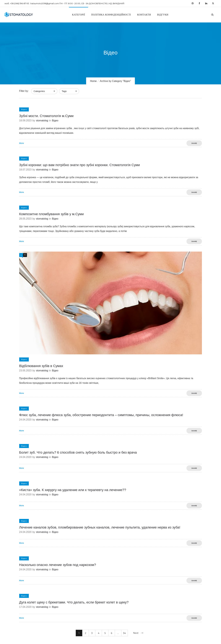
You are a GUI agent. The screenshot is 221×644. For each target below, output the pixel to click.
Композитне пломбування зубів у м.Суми (51, 214)
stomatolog (42, 121)
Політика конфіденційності (111, 15)
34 (124, 633)
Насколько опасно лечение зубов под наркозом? (58, 565)
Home (93, 81)
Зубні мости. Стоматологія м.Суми (46, 116)
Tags (64, 91)
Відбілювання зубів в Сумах (41, 366)
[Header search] (212, 14)
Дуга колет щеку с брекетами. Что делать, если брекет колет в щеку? (74, 602)
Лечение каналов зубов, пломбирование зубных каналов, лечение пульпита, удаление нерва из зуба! (100, 527)
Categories (39, 91)
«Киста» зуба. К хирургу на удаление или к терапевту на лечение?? (73, 490)
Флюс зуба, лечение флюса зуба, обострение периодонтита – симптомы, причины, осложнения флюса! (101, 415)
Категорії (79, 15)
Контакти (144, 15)
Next (136, 633)
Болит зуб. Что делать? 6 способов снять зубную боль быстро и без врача (78, 452)
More (22, 143)
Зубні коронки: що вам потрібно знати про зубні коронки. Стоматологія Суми (80, 165)
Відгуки (163, 15)
